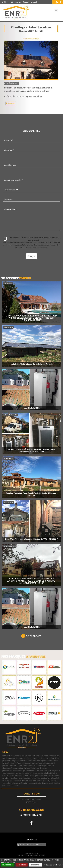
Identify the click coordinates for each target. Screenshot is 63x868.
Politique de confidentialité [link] (53, 865)
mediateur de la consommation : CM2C (31, 855)
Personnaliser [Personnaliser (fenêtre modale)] (36, 865)
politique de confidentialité (37, 248)
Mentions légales (31, 853)
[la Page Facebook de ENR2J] (60, 3)
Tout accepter (7, 865)
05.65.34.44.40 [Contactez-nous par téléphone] (33, 810)
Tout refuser (22, 865)
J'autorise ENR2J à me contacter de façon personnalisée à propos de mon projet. (32, 239)
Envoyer (31, 256)
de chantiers (34, 636)
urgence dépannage (33, 815)
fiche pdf (11, 104)
